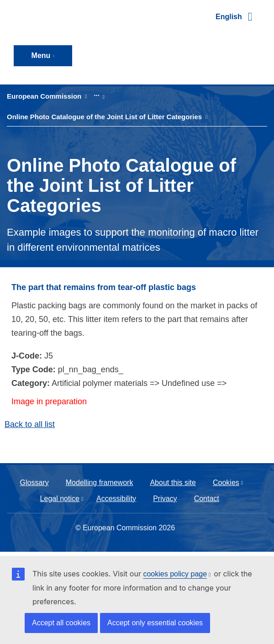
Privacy (165, 499)
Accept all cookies (61, 623)
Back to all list (30, 424)
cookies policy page (175, 574)
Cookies (226, 483)
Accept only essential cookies (155, 623)
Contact (207, 499)
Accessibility (116, 499)
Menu (41, 55)
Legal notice (60, 499)
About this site (173, 483)
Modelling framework (100, 483)
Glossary (34, 483)
